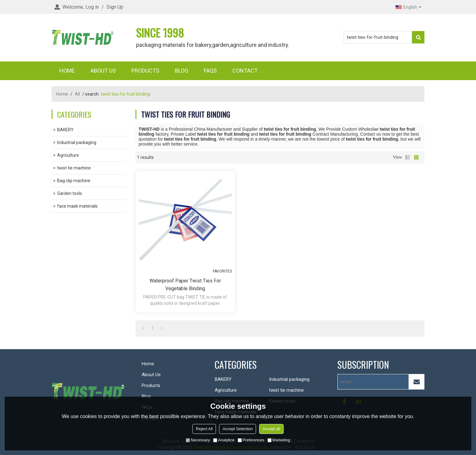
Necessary (198, 440)
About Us (103, 71)
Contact (245, 71)
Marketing (279, 440)
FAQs (210, 71)
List (408, 157)
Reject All (204, 429)
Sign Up (115, 7)
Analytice (224, 440)
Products (145, 71)
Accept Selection (238, 429)
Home (67, 71)
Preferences (251, 440)
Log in (92, 7)
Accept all (271, 429)
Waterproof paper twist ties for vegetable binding (185, 285)
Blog (182, 71)
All (77, 94)
